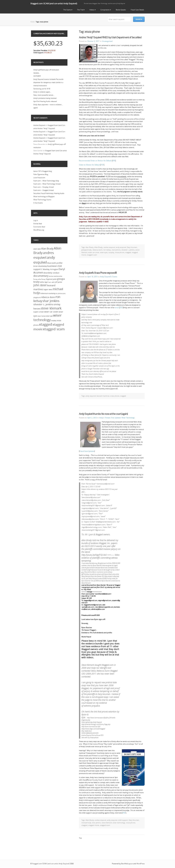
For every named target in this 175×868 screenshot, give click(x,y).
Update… (37, 73)
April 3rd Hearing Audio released (45, 101)
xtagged (128, 252)
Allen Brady (98, 247)
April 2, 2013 (92, 418)
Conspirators (105, 10)
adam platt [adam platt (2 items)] (37, 249)
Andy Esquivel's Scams (109, 277)
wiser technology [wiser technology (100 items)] (47, 318)
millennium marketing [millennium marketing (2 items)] (48, 293)
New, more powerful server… (44, 95)
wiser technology (119, 823)
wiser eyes (104, 252)
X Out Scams (38, 203)
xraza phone (120, 252)
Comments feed (39, 227)
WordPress (141, 864)
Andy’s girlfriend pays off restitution (46, 70)
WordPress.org (39, 230)
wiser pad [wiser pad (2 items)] (49, 316)
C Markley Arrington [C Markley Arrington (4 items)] (50, 269)
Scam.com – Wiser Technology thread (47, 184)
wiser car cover (94, 252)
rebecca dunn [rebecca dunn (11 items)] (48, 297)
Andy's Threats (105, 418)
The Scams (67, 10)
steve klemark (107, 823)
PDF (114, 161)
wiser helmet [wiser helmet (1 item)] (42, 316)
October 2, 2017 (93, 41)
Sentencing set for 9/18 (42, 89)
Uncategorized (107, 41)
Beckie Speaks (121, 10)
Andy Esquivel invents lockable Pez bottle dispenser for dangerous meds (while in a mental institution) (48, 82)
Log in (36, 220)
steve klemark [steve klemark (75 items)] (51, 308)
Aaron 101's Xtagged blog (43, 171)
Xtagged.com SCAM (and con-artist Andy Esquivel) (54, 3)
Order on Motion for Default (89, 165)
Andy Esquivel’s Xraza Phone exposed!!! (98, 273)
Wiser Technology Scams (42, 200)
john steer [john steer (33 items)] (40, 285)
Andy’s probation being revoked (45, 98)
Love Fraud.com (39, 178)
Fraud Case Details (137, 10)
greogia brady (87, 250)
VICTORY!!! (37, 76)
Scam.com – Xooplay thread (44, 187)
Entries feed (38, 224)
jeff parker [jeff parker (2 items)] (59, 282)
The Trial (80, 10)
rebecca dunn (98, 250)
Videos (92, 10)
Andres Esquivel (39, 125)
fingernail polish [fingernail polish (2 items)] (51, 279)
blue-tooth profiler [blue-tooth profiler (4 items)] (55, 263)
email (117, 308)
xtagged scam (92, 255)
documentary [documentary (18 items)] (41, 276)
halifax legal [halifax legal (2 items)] (44, 282)
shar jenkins (116, 250)
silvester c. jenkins (128, 250)
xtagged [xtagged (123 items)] (45, 324)
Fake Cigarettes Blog (41, 174)
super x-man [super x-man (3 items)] (39, 312)
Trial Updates (116, 418)
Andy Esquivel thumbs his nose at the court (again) (103, 414)
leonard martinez (103, 396)
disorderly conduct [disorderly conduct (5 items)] (51, 273)
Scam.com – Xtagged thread (44, 190)
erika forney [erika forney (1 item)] (42, 279)
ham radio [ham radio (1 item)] (51, 282)
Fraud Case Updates (87, 451)
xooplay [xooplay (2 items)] (54, 321)
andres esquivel (109, 247)
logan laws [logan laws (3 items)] (48, 289)
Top (80, 838)
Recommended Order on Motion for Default (95, 161)
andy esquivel (121, 247)
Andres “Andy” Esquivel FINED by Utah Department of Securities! (110, 37)
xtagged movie (94, 825)
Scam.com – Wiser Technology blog (46, 181)
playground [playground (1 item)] (37, 297)
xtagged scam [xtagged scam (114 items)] (54, 329)
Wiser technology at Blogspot (44, 196)
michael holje (86, 823)
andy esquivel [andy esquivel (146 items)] (44, 260)
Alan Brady (90, 247)
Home (32, 22)
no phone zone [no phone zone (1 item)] (61, 293)
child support (123, 820)
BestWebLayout (127, 864)
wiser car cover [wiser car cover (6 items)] (51, 312)
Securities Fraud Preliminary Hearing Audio (49, 193)
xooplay (111, 252)
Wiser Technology (128, 418)
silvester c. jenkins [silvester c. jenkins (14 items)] (43, 304)
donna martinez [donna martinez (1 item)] (54, 276)
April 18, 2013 (92, 277)
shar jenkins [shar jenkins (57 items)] (51, 301)
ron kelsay (107, 250)
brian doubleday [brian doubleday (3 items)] (40, 266)
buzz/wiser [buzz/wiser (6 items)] (52, 266)
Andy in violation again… (42, 92)
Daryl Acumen (132, 247)
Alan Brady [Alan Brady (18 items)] (47, 249)
